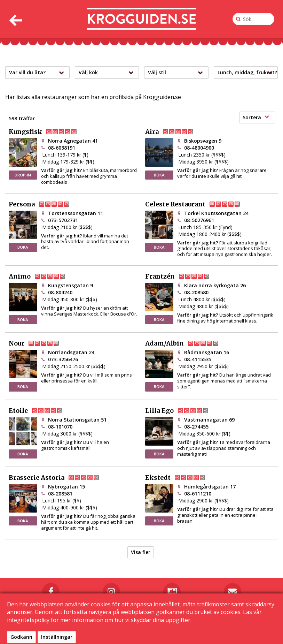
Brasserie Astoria (60, 478)
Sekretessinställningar (227, 636)
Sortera (256, 117)
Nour (40, 343)
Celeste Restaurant (198, 204)
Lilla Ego (182, 411)
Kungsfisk (48, 132)
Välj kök (108, 73)
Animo (43, 276)
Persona (45, 204)
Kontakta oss (126, 636)
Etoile (41, 411)
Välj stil (177, 73)
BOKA (159, 175)
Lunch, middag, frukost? (247, 73)
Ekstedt (181, 478)
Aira (175, 132)
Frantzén (183, 276)
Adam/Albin (187, 343)
